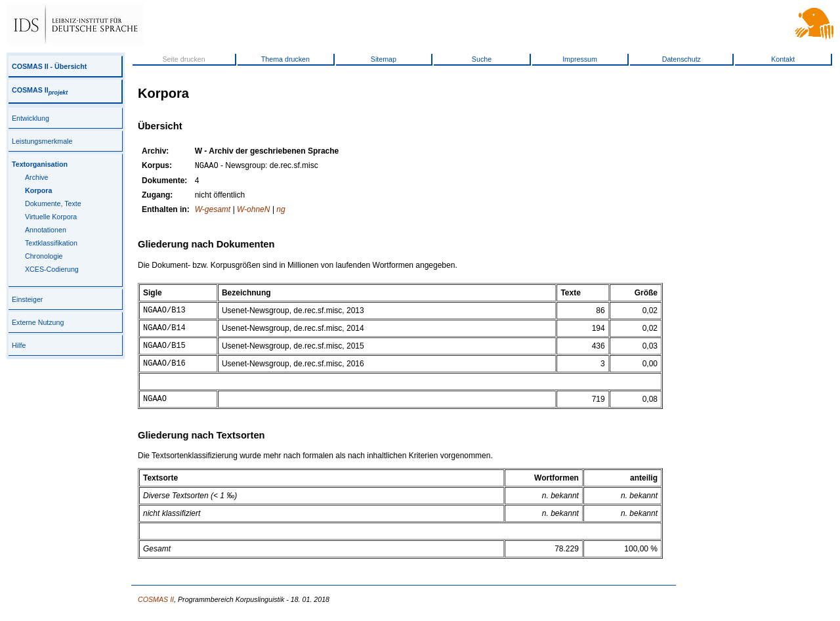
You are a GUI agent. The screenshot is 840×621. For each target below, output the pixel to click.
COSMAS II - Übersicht (49, 66)
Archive (37, 177)
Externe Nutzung (38, 322)
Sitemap (384, 59)
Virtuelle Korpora (51, 217)
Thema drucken (285, 59)
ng (281, 211)
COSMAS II (40, 90)
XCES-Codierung (52, 269)
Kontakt (783, 59)
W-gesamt (213, 211)
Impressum (580, 59)
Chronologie (44, 256)
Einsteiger (27, 299)
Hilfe (19, 345)
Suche (482, 59)
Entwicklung (31, 118)
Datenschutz (682, 59)
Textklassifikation (51, 243)
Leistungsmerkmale (42, 141)
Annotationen (46, 230)
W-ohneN (253, 211)
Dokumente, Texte (53, 203)
